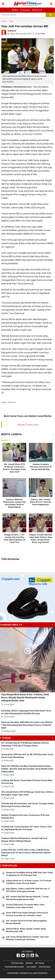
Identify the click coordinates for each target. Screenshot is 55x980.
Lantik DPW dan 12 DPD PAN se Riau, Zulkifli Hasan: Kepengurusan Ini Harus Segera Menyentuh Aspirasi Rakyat (26, 853)
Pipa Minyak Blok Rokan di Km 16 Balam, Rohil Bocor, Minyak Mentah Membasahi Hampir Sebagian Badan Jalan (25, 697)
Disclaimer (32, 967)
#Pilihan (15, 10)
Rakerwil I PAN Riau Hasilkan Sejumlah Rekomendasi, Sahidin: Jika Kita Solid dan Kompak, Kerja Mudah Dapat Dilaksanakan (27, 769)
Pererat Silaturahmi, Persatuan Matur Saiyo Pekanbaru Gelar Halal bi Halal (25, 906)
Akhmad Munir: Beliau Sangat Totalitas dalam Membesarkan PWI (26, 930)
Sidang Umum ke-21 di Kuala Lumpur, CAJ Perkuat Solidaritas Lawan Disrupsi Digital (29, 882)
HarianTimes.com (28, 425)
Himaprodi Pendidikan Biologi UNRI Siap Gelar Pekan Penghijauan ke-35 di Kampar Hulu (30, 874)
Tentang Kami (17, 963)
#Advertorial (37, 10)
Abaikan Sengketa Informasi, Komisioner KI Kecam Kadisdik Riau (41, 467)
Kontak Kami (45, 967)
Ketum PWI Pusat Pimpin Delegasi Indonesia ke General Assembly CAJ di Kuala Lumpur (27, 914)
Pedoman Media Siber (14, 967)
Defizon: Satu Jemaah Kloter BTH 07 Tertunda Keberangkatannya (41, 502)
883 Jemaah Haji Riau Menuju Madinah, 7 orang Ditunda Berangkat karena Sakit (27, 898)
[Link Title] (18, 955)
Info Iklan (40, 963)
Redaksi (29, 963)
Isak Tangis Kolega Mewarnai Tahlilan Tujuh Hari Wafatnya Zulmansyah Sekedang (27, 938)
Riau (12, 21)
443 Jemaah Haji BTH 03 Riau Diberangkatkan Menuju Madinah (26, 922)
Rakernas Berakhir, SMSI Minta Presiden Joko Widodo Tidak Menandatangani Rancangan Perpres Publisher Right (27, 725)
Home (4, 21)
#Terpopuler (25, 10)
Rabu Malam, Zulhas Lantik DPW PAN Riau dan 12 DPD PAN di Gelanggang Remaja (28, 890)
